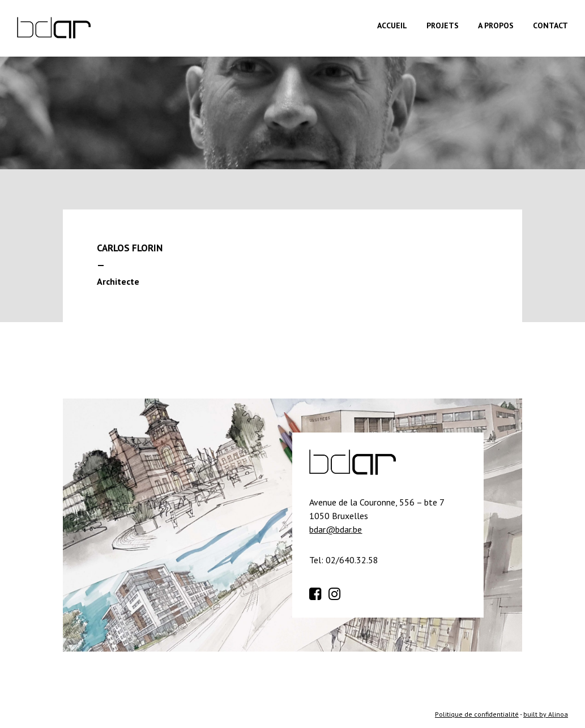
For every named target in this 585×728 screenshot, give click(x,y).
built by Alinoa (546, 714)
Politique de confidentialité (477, 714)
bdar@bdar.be (336, 529)
